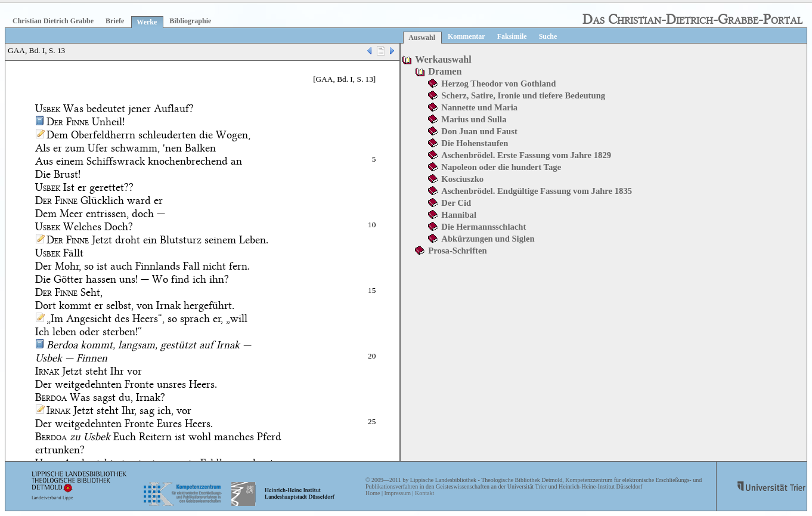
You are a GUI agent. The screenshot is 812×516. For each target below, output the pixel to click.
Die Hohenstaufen (475, 143)
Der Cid (456, 203)
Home (373, 493)
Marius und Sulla (474, 119)
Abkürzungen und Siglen (488, 239)
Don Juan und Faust (479, 131)
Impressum (397, 493)
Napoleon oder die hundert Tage (501, 167)
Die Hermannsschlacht (484, 227)
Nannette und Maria (479, 107)
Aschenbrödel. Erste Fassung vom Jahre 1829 (526, 155)
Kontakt (424, 493)
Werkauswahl (443, 59)
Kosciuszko (462, 179)
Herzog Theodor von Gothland (498, 84)
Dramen (445, 71)
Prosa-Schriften (457, 251)
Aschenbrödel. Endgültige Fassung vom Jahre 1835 (537, 191)
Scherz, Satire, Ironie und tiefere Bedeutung (523, 95)
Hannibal (459, 215)
